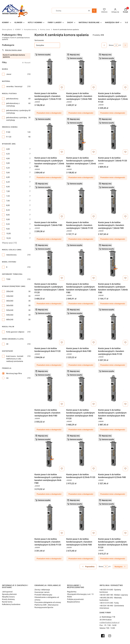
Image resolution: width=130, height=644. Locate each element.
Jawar (9, 74)
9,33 (8, 224)
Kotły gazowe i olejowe (15, 332)
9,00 (8, 219)
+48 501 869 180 (106, 595)
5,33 (8, 168)
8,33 (8, 210)
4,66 (8, 158)
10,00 (8, 233)
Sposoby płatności (9, 594)
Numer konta (7, 602)
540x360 (10, 315)
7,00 (8, 191)
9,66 (8, 229)
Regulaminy (72, 592)
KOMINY (18, 30)
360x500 (10, 305)
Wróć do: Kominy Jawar (12, 50)
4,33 (8, 154)
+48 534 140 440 (106, 606)
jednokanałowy (12, 99)
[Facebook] (103, 636)
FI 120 (9, 137)
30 (7, 344)
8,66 (8, 215)
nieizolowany (11, 255)
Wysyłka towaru (8, 597)
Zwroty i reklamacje (42, 590)
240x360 (10, 296)
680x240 (10, 320)
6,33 (8, 182)
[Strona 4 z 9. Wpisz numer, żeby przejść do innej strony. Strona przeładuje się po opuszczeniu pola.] (116, 45)
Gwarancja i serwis (42, 592)
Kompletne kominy (30, 30)
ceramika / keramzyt (14, 86)
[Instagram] (110, 636)
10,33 (8, 238)
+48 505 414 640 (106, 590)
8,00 (8, 205)
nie (7, 378)
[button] (94, 11)
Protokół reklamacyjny (43, 595)
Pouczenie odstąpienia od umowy (48, 602)
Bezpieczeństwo (74, 602)
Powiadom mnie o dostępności (49, 113)
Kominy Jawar (45, 30)
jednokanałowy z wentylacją (13, 105)
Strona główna (7, 30)
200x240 (10, 291)
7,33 (8, 196)
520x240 (10, 310)
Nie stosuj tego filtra (14, 373)
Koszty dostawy (8, 599)
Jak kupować (7, 592)
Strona (111, 45)
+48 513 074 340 (106, 603)
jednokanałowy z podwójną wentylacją (17, 112)
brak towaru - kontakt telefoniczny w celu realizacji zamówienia (15, 359)
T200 (8, 279)
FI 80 (8, 132)
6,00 (8, 177)
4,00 (8, 149)
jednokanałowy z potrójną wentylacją (16, 119)
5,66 (8, 173)
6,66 (8, 187)
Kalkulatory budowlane (11, 604)
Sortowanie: (39, 40)
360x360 (10, 301)
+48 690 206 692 (106, 598)
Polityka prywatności (75, 599)
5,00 (8, 163)
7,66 (8, 201)
